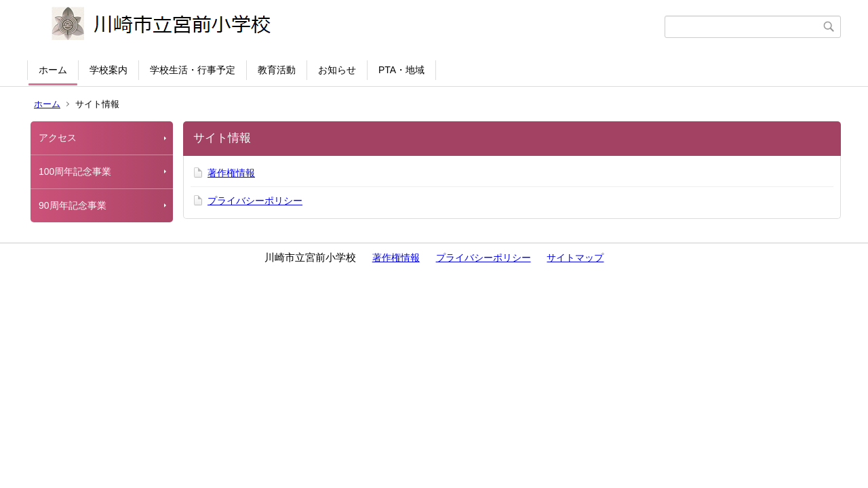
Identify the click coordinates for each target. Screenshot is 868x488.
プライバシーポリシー (255, 201)
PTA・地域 (401, 70)
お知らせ (337, 70)
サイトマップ (575, 258)
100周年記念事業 (75, 171)
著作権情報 (231, 173)
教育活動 (277, 70)
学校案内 (108, 70)
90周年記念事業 (73, 205)
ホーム (53, 70)
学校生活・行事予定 (193, 70)
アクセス (58, 138)
